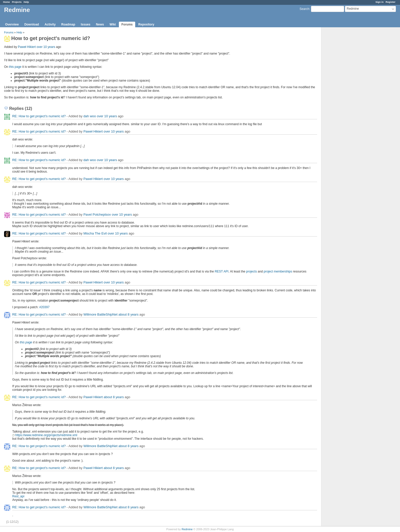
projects (252, 271)
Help (26, 2)
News (100, 24)
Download (32, 24)
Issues (86, 24)
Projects (17, 2)
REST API (222, 271)
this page (15, 67)
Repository (146, 24)
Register (391, 2)
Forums (127, 24)
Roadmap (68, 24)
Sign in (380, 2)
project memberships (278, 271)
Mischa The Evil (95, 233)
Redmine (187, 529)
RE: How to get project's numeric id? (39, 116)
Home (7, 2)
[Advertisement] (347, 107)
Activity (50, 24)
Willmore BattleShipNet (101, 314)
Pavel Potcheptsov (97, 215)
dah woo (90, 116)
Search (304, 9)
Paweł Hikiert (27, 47)
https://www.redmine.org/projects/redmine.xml (46, 435)
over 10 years (46, 47)
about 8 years (128, 314)
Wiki (113, 24)
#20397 (44, 307)
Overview (12, 24)
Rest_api (18, 496)
